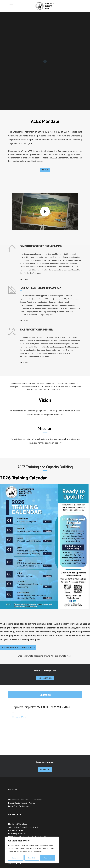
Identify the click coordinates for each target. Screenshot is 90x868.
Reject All (32, 858)
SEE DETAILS (24, 279)
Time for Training (45, 678)
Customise (16, 858)
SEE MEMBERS (45, 744)
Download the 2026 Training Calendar (18, 648)
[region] (32, 850)
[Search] (79, 860)
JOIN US (45, 170)
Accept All (48, 858)
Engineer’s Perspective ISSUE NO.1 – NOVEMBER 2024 (41, 707)
